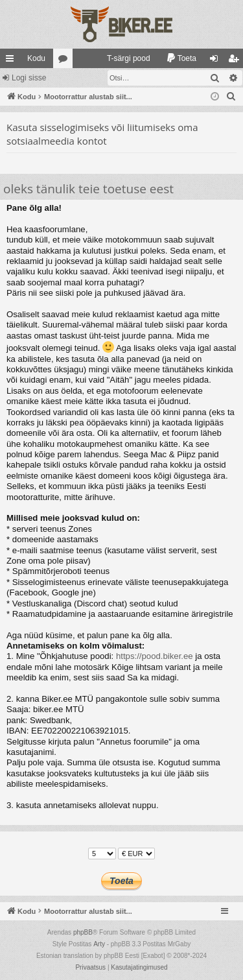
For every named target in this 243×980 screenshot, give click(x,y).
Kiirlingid (12, 61)
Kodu (36, 58)
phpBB (83, 932)
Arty (99, 944)
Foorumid (65, 61)
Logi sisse (29, 78)
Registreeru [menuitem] (236, 61)
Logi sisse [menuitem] (217, 61)
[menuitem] (123, 58)
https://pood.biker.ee (155, 656)
